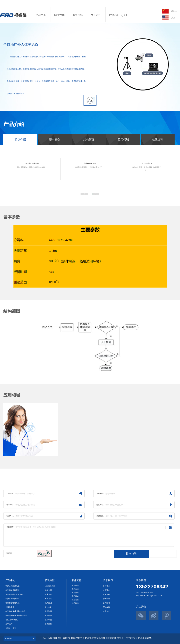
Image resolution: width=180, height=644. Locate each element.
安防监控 (48, 624)
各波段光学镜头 (12, 620)
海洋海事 (48, 611)
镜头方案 (48, 594)
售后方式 (75, 589)
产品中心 (41, 15)
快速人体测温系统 (12, 586)
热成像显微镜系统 (12, 603)
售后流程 (75, 593)
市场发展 (106, 607)
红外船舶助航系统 (12, 590)
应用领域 (123, 140)
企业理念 (106, 590)
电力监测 (48, 603)
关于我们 (96, 15)
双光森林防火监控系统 (14, 594)
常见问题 (75, 600)
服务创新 (106, 599)
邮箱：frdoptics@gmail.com (149, 596)
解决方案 (59, 15)
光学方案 (48, 590)
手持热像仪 (10, 607)
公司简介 (106, 586)
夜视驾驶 (48, 620)
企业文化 (106, 611)
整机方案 (48, 599)
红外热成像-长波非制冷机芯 (16, 615)
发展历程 (106, 594)
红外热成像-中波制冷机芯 (15, 611)
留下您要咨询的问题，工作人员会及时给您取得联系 (90, 535)
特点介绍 (20, 140)
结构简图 (89, 140)
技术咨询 (75, 603)
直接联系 (163, 554)
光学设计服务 (11, 628)
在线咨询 (158, 140)
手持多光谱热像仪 (12, 599)
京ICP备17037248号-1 (74, 638)
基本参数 (55, 140)
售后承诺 (75, 586)
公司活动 (106, 603)
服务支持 (78, 15)
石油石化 (48, 607)
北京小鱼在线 (145, 638)
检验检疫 (48, 615)
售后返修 (75, 596)
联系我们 (115, 15)
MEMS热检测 (50, 586)
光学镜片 (9, 624)
